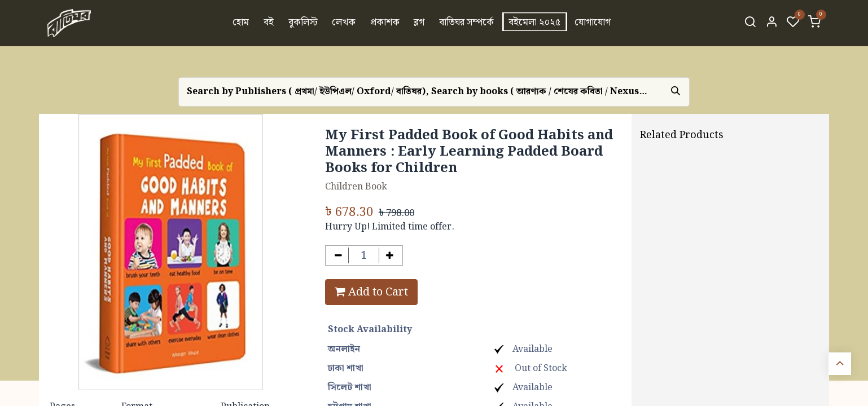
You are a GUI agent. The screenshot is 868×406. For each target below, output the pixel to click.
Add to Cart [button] (371, 292)
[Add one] (390, 256)
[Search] (750, 23)
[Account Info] (771, 23)
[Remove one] (338, 256)
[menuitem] (241, 23)
